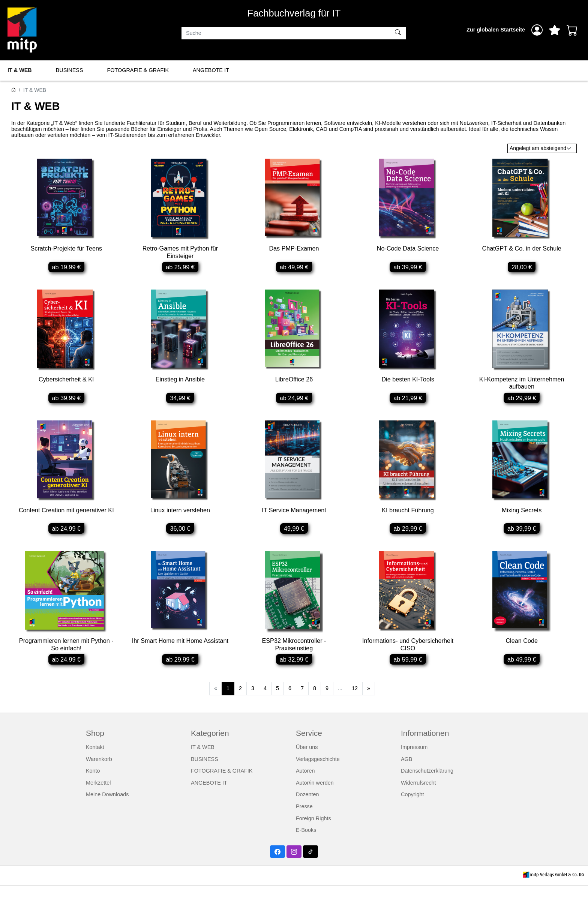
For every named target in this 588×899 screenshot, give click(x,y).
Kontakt (95, 760)
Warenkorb (99, 772)
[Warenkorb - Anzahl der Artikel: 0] (572, 30)
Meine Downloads (107, 807)
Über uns (307, 760)
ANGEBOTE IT (211, 70)
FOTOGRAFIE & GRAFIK (138, 70)
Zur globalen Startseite (496, 30)
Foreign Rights (313, 831)
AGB (406, 772)
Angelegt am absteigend (538, 148)
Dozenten (307, 807)
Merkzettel (98, 795)
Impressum (414, 760)
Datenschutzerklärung (427, 783)
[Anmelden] (537, 30)
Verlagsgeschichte (318, 772)
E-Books (306, 843)
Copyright (412, 807)
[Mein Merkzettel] (555, 30)
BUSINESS (70, 70)
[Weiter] (369, 701)
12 (355, 701)
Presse (304, 819)
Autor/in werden (315, 795)
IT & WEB (20, 70)
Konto (93, 783)
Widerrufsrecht (418, 795)
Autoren (305, 783)
